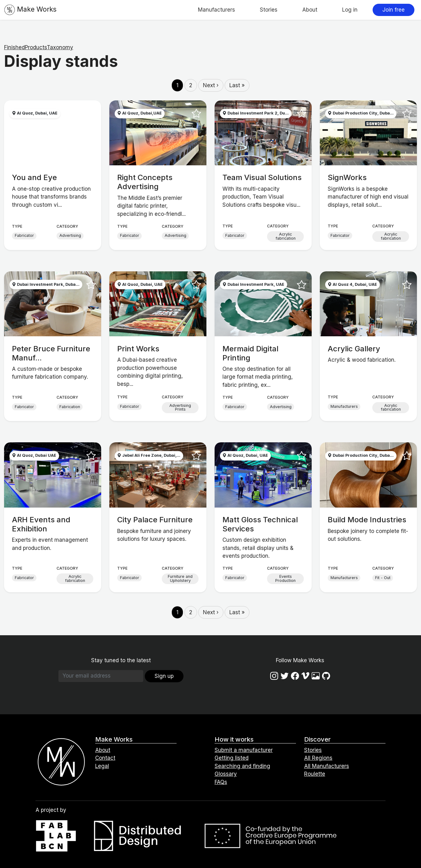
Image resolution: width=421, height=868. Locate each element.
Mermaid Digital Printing (250, 353)
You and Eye (34, 177)
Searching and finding (242, 766)
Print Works (138, 349)
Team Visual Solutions (262, 177)
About (310, 10)
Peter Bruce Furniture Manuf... (51, 353)
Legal (102, 766)
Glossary (226, 774)
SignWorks (347, 177)
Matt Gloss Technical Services (260, 524)
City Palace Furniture (155, 520)
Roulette (315, 774)
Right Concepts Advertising (145, 182)
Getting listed (232, 758)
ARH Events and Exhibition (41, 524)
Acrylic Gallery (354, 349)
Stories (269, 10)
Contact (105, 758)
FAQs (221, 782)
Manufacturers (216, 10)
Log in (350, 10)
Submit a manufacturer (244, 750)
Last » (237, 85)
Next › (211, 85)
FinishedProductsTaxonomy (39, 47)
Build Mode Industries (367, 520)
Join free (394, 10)
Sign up (164, 676)
